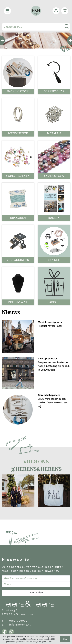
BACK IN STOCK (18, 91)
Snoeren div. (54, 176)
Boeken (54, 218)
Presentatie (18, 302)
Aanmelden (36, 592)
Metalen (54, 133)
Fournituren (18, 133)
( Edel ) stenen (18, 176)
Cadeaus (54, 302)
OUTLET (54, 260)
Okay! (65, 639)
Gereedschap (54, 91)
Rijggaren (18, 218)
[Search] (36, 27)
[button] (7, 11)
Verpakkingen (18, 260)
